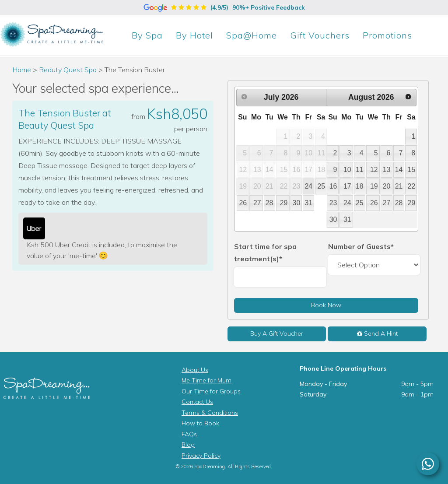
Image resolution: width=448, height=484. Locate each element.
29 (284, 203)
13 (387, 170)
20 (387, 186)
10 (347, 170)
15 (412, 170)
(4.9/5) (224, 7)
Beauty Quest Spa (69, 70)
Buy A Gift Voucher (277, 333)
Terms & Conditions (210, 413)
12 (374, 170)
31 (309, 203)
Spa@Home (252, 35)
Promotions (387, 35)
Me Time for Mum (206, 380)
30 (297, 203)
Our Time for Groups (211, 391)
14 (399, 170)
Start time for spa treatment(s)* (265, 253)
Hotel (194, 35)
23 (333, 203)
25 (321, 186)
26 (243, 203)
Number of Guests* (361, 246)
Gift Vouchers (320, 35)
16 (333, 186)
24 (309, 186)
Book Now (326, 305)
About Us (195, 370)
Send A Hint (377, 333)
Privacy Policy (201, 456)
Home (22, 70)
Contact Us (197, 402)
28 (269, 203)
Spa (147, 35)
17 (347, 186)
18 (360, 186)
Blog (188, 445)
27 (257, 203)
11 (360, 170)
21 (399, 186)
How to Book (200, 423)
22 (412, 186)
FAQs (189, 434)
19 (374, 186)
